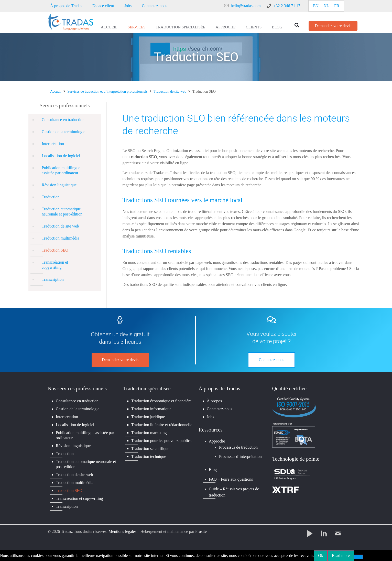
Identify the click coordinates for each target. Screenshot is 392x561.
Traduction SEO (55, 250)
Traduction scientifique (150, 449)
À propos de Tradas (66, 6)
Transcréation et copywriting (55, 265)
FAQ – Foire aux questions (231, 479)
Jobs (128, 6)
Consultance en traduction (63, 120)
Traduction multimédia (61, 238)
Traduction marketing (149, 433)
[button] (297, 25)
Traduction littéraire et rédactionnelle (162, 425)
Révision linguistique (59, 185)
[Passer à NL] (326, 6)
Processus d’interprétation (240, 456)
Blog (277, 27)
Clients (254, 27)
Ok (321, 555)
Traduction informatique (151, 409)
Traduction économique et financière (161, 401)
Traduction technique (149, 456)
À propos (214, 401)
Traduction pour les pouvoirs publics (161, 441)
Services (137, 27)
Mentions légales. (123, 531)
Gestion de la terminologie (63, 132)
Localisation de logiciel (61, 156)
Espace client (103, 6)
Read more (341, 555)
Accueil (109, 27)
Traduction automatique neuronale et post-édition (62, 212)
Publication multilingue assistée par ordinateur (61, 170)
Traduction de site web (170, 91)
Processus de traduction (238, 447)
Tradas (66, 531)
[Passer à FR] (337, 6)
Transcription (53, 279)
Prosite (201, 531)
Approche (225, 27)
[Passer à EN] (316, 6)
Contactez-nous (155, 6)
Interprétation (53, 144)
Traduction (51, 197)
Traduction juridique (148, 417)
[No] (358, 557)
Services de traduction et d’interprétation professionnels (108, 91)
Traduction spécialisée (181, 27)
